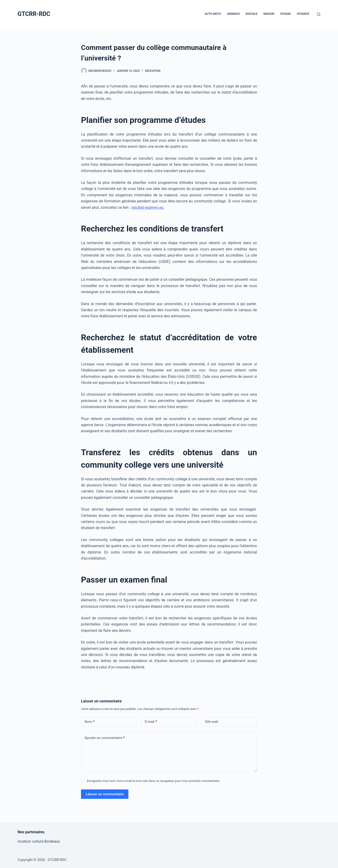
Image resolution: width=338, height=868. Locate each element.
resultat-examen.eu (147, 207)
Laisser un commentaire (105, 794)
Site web (212, 722)
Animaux (233, 14)
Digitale (252, 14)
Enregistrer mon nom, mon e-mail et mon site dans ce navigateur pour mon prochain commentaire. (153, 781)
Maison (269, 14)
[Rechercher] (319, 14)
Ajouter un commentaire (105, 738)
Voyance (303, 14)
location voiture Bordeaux (39, 841)
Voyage (286, 14)
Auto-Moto (213, 14)
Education (153, 71)
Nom (90, 722)
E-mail (151, 722)
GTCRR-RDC (34, 14)
